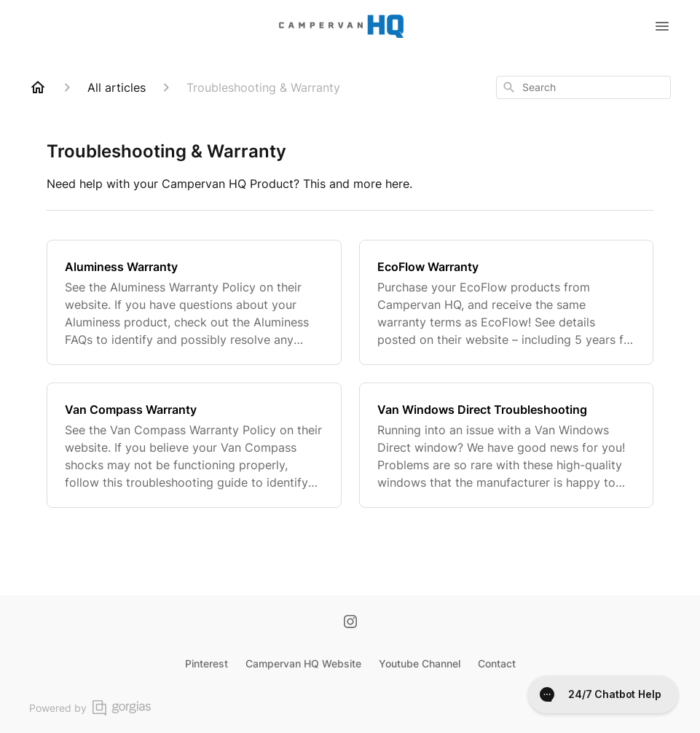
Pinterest (207, 663)
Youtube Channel (420, 663)
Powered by (90, 708)
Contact (497, 663)
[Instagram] (350, 623)
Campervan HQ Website (303, 663)
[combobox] (583, 87)
